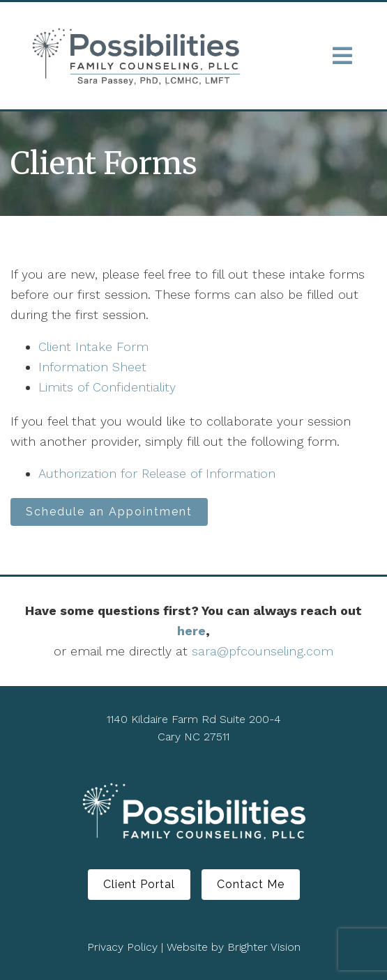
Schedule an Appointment (109, 512)
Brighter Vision (264, 947)
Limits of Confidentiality (107, 387)
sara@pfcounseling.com (263, 651)
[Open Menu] (342, 56)
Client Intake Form (93, 347)
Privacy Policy (122, 947)
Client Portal (139, 884)
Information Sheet (92, 367)
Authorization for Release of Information (157, 473)
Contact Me (251, 884)
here (191, 631)
